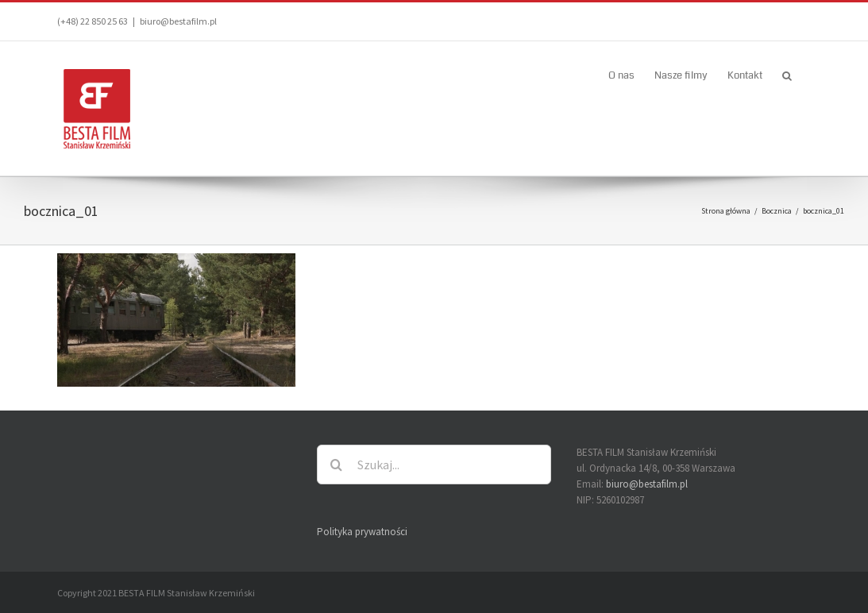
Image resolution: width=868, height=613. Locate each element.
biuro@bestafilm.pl (178, 21)
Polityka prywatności (362, 532)
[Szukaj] (337, 465)
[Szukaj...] (434, 465)
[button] (787, 75)
